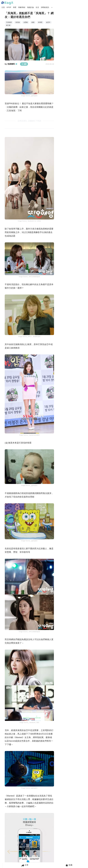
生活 (37, 7)
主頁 (3, 7)
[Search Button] (52, 7)
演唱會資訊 (45, 7)
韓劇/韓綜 (22, 7)
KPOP (9, 7)
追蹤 (24, 64)
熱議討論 (30, 7)
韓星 (15, 7)
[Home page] (7, 3)
